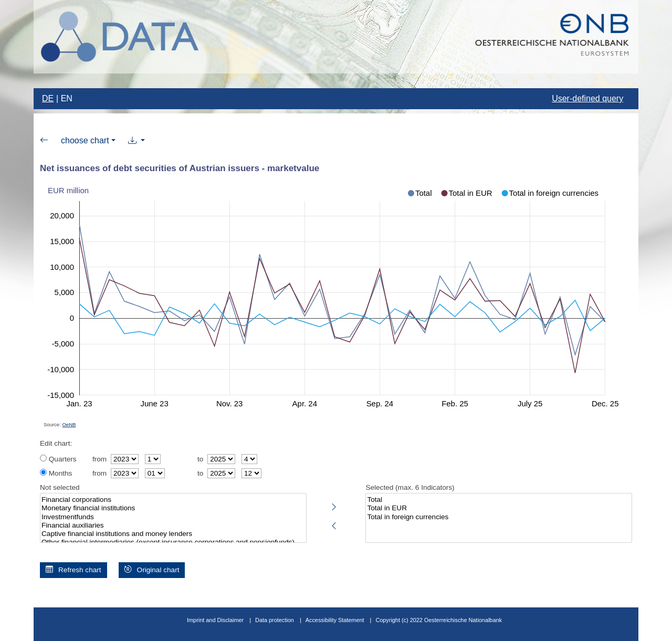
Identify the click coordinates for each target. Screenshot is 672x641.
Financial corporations (173, 500)
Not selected (60, 487)
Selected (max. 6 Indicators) (410, 487)
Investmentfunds (173, 517)
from (99, 459)
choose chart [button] (85, 140)
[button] (137, 141)
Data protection (275, 620)
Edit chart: (56, 443)
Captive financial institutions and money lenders (173, 534)
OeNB (69, 424)
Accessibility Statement (336, 620)
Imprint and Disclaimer (215, 620)
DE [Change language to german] (48, 98)
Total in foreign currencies (499, 517)
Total (499, 500)
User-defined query (587, 98)
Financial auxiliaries (173, 526)
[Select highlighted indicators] (334, 505)
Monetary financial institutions (173, 508)
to (200, 459)
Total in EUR (499, 508)
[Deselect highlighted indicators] (334, 524)
